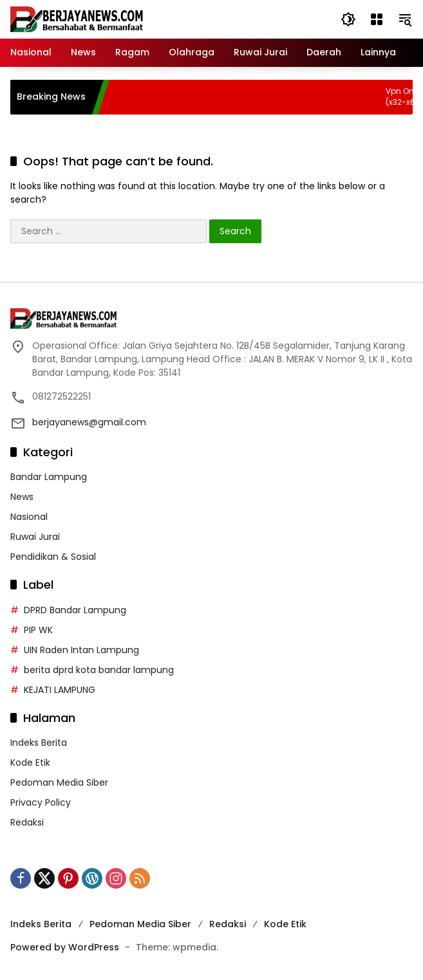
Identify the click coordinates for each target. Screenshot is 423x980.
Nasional (29, 517)
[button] (348, 19)
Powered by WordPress (65, 947)
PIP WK (38, 630)
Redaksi (27, 822)
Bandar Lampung (49, 477)
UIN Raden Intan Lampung (81, 650)
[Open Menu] (377, 19)
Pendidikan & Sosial (53, 557)
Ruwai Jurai (35, 537)
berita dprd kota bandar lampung (99, 670)
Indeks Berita (39, 743)
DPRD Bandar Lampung (75, 610)
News (22, 497)
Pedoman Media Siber (59, 782)
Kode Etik (30, 763)
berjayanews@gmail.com (89, 422)
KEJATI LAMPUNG (60, 690)
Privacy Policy (41, 802)
